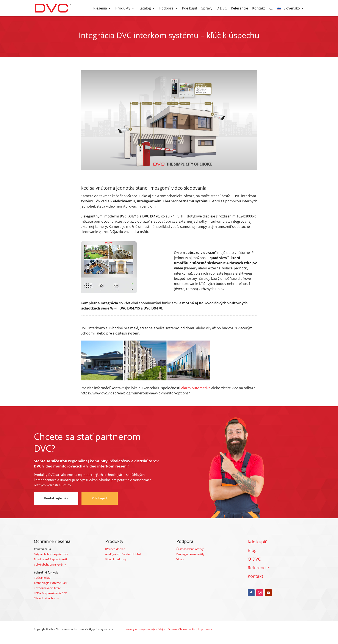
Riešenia (100, 9)
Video (180, 559)
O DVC (222, 9)
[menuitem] (291, 12)
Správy (207, 9)
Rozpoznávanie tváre (47, 588)
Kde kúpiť (190, 9)
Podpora (166, 9)
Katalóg (145, 9)
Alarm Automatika (196, 388)
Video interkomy (116, 559)
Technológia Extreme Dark (51, 583)
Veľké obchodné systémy (50, 564)
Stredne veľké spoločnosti (50, 559)
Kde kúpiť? (100, 498)
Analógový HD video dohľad (123, 554)
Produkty (123, 9)
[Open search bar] (271, 8)
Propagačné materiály (190, 554)
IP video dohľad (115, 549)
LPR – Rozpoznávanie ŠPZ (50, 593)
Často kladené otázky (190, 549)
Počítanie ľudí (42, 578)
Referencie (239, 9)
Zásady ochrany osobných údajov (146, 629)
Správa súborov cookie (182, 629)
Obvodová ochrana (46, 598)
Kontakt (259, 9)
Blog (252, 550)
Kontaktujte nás (56, 498)
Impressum (205, 629)
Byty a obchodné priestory (51, 554)
